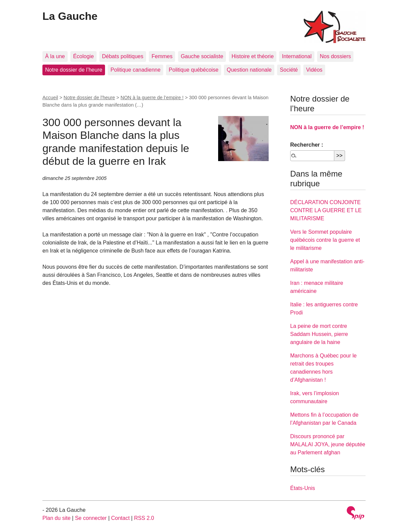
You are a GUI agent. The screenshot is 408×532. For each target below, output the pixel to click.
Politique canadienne (135, 70)
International (297, 56)
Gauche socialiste (202, 56)
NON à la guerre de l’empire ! (152, 98)
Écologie (83, 56)
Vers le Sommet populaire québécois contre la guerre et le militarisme (325, 240)
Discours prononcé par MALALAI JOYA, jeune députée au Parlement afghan (328, 444)
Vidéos (314, 70)
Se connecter (91, 518)
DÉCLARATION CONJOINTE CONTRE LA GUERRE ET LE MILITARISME (326, 210)
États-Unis (303, 488)
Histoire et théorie (253, 56)
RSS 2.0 (144, 518)
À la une (55, 56)
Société (289, 70)
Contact (120, 518)
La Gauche (70, 16)
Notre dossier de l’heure (74, 70)
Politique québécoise (194, 70)
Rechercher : (307, 145)
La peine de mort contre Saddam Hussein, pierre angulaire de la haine (319, 334)
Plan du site (57, 518)
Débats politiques (123, 56)
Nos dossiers (335, 56)
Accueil (50, 98)
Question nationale (249, 70)
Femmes (162, 56)
